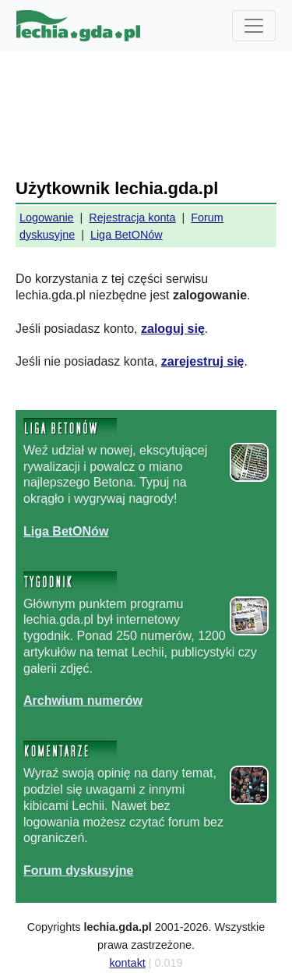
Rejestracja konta (132, 218)
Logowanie (47, 218)
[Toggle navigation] (254, 26)
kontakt (127, 963)
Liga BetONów (127, 235)
